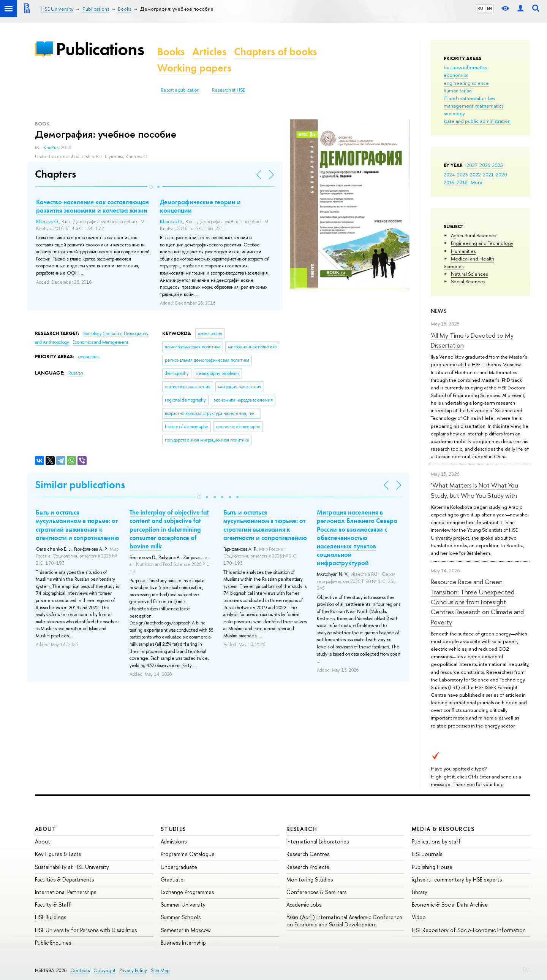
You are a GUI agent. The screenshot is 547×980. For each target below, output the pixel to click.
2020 (501, 175)
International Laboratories (318, 841)
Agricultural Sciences (473, 235)
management (458, 106)
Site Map (160, 970)
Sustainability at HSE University (72, 867)
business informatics (465, 67)
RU (480, 8)
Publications (100, 49)
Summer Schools (181, 917)
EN (489, 8)
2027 (472, 165)
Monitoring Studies (310, 879)
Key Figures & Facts (58, 854)
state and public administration (477, 121)
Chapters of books (275, 52)
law (492, 98)
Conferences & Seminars (316, 892)
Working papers (194, 68)
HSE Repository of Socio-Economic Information (469, 930)
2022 (475, 175)
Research (302, 829)
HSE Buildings (51, 917)
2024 (449, 175)
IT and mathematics (465, 98)
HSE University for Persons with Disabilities (86, 930)
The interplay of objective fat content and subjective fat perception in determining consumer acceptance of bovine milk (169, 529)
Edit (526, 969)
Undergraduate (179, 867)
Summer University (183, 905)
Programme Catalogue (188, 854)
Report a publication (180, 90)
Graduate (172, 879)
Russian (76, 373)
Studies (173, 829)
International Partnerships (66, 892)
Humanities (463, 251)
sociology (454, 113)
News (439, 311)
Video (419, 917)
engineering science (466, 83)
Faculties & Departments (64, 879)
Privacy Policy (133, 970)
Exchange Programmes (187, 892)
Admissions (174, 841)
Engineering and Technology (482, 243)
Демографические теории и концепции (200, 206)
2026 (485, 165)
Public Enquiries (53, 943)
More (477, 182)
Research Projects (308, 867)
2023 (462, 175)
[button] (151, 187)
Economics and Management (100, 342)
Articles (209, 52)
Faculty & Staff (53, 905)
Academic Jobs (304, 905)
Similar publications (80, 485)
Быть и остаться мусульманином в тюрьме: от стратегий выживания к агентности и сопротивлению (77, 525)
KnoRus (51, 148)
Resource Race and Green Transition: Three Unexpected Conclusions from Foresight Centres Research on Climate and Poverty (477, 602)
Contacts (80, 970)
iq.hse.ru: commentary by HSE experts (457, 879)
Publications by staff (436, 841)
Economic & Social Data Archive (450, 905)
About (46, 829)
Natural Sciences (469, 274)
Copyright (104, 970)
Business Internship (183, 943)
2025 (497, 165)
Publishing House (432, 867)
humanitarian (458, 91)
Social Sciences (468, 281)
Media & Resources (443, 829)
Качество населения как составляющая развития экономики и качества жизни (92, 206)
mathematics (489, 106)
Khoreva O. (48, 222)
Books (171, 52)
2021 (488, 175)
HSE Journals (427, 854)
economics (456, 75)
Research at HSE (228, 90)
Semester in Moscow (186, 930)
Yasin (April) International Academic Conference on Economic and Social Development (344, 920)
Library (420, 892)
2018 (462, 182)
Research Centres (308, 854)
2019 (449, 182)
